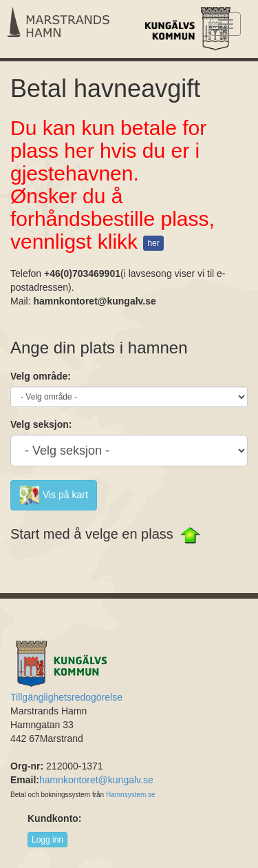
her (153, 243)
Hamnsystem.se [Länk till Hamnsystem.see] (131, 795)
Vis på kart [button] (54, 495)
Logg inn (47, 840)
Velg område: (41, 376)
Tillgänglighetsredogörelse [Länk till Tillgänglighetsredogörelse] (66, 697)
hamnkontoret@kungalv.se (96, 780)
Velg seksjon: (41, 424)
